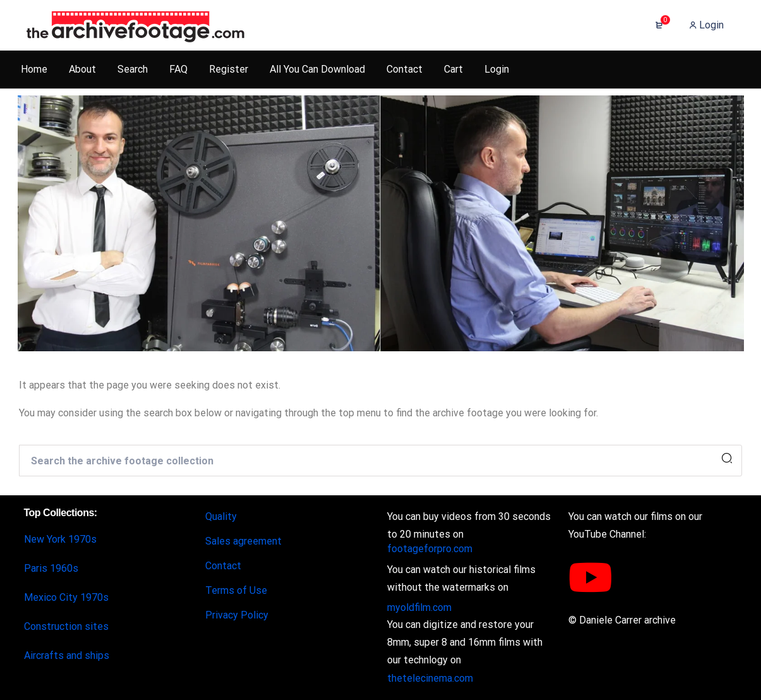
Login (706, 25)
